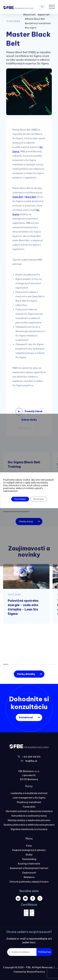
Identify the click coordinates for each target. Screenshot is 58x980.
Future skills (29, 807)
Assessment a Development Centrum (29, 868)
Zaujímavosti (29, 873)
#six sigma (31, 28)
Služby (29, 855)
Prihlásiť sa (44, 952)
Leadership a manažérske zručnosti (29, 793)
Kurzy (29, 846)
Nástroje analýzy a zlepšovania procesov (29, 820)
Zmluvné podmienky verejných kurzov (29, 882)
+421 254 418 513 (31, 757)
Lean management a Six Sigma (29, 798)
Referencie (29, 877)
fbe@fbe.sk (31, 761)
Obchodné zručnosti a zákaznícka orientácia (29, 811)
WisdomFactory (36, 972)
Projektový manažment (29, 802)
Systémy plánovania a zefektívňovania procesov (29, 825)
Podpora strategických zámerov (29, 850)
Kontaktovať (26, 717)
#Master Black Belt (35, 19)
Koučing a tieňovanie (29, 864)
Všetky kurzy (26, 521)
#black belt (29, 15)
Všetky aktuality (26, 674)
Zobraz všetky (29, 420)
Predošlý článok (34, 411)
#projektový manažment (38, 23)
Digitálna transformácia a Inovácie (29, 829)
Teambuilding (29, 859)
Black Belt (31, 197)
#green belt (44, 15)
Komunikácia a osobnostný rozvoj (29, 816)
